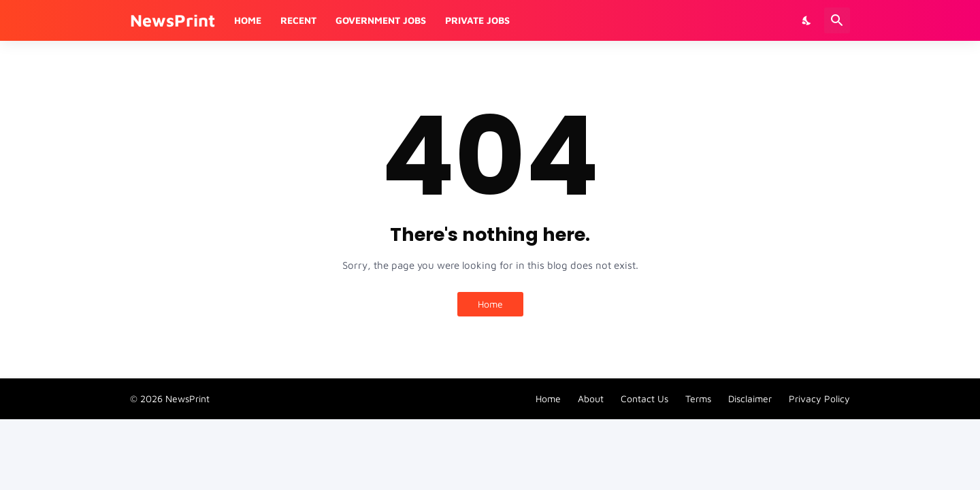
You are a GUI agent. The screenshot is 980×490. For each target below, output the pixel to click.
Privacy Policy (819, 398)
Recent (298, 20)
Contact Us (644, 398)
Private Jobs (477, 20)
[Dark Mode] (807, 20)
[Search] (837, 20)
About (591, 398)
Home (248, 20)
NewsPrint (173, 20)
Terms (698, 398)
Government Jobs (381, 20)
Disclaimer (750, 398)
